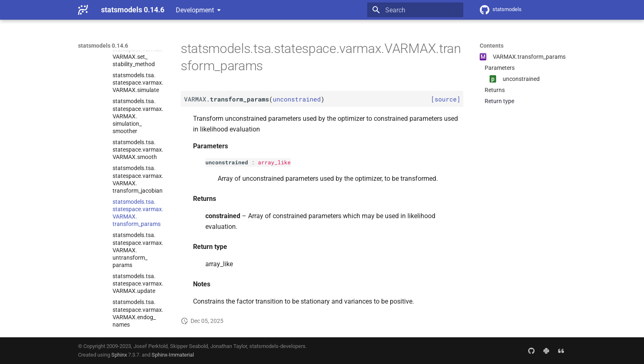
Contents (492, 46)
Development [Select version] (195, 10)
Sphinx (119, 355)
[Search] (415, 10)
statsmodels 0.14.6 (103, 46)
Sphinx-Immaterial (173, 355)
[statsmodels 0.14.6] (83, 10)
